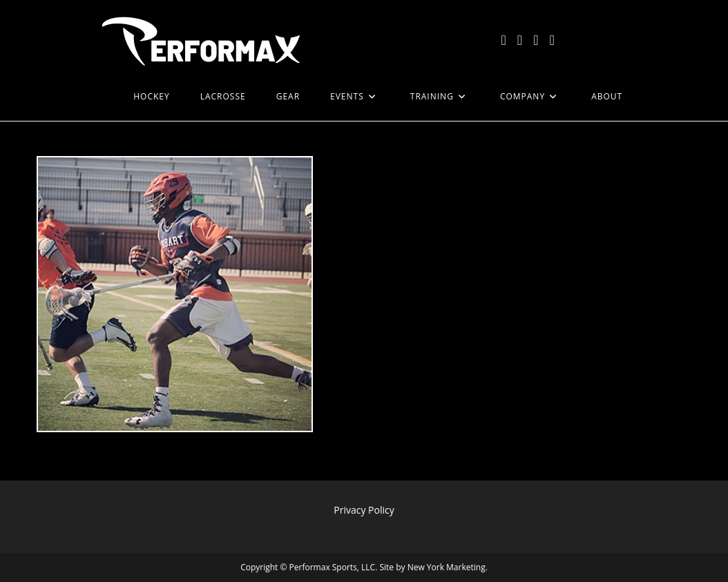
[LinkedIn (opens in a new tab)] (552, 40)
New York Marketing (447, 567)
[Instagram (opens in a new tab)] (536, 40)
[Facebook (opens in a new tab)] (520, 40)
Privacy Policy (364, 510)
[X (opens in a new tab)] (504, 40)
